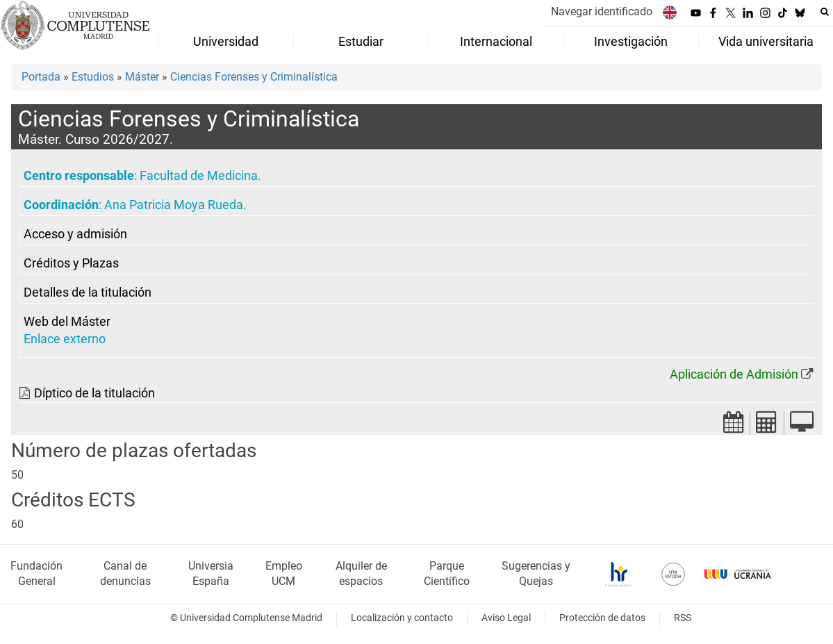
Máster (142, 77)
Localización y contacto (402, 618)
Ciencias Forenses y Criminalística (254, 77)
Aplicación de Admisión (734, 374)
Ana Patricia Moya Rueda (174, 205)
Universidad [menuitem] (226, 42)
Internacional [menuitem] (496, 42)
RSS (683, 618)
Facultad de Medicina (199, 176)
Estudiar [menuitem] (361, 42)
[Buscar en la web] (825, 12)
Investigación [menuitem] (631, 42)
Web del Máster (67, 322)
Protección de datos (602, 618)
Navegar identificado (602, 11)
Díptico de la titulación (94, 393)
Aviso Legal (506, 618)
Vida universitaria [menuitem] (766, 42)
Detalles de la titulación (88, 292)
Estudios (93, 77)
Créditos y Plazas (71, 263)
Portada (41, 77)
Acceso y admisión (75, 234)
